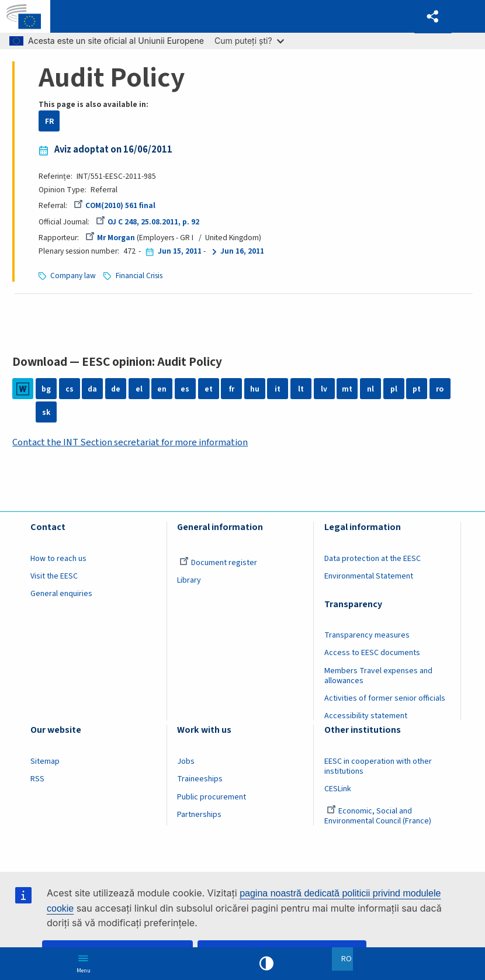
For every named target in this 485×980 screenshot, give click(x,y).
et (209, 389)
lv (324, 389)
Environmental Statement (369, 576)
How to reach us (58, 559)
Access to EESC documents (372, 653)
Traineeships (200, 779)
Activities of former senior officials (385, 698)
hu (255, 389)
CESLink (338, 789)
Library (189, 580)
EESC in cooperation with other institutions (378, 766)
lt (301, 389)
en (162, 389)
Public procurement (212, 797)
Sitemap (45, 761)
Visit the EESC (54, 576)
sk (46, 412)
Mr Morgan (110, 238)
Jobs (186, 761)
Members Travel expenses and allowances (378, 676)
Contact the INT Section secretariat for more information (131, 442)
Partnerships (199, 815)
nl (370, 389)
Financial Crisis (139, 276)
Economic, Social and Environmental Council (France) (379, 816)
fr (232, 389)
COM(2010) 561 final (115, 205)
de (116, 389)
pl (394, 389)
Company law (73, 276)
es (185, 389)
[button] (433, 17)
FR (49, 121)
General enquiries (61, 594)
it (278, 389)
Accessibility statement (366, 716)
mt (347, 389)
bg (46, 389)
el (139, 389)
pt (417, 389)
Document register (218, 563)
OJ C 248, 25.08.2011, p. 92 (148, 222)
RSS (37, 779)
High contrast (266, 964)
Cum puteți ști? (249, 41)
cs (70, 389)
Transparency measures (367, 635)
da (92, 389)
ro (440, 389)
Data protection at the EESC (373, 559)
